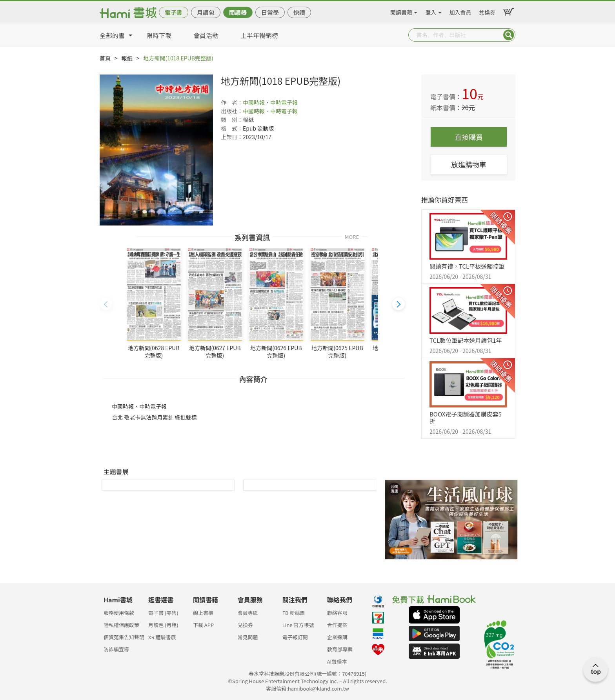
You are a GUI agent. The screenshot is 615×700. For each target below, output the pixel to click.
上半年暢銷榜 (259, 35)
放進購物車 (469, 164)
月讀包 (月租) (163, 625)
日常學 (270, 12)
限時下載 (159, 35)
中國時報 (254, 102)
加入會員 (460, 11)
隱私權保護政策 (121, 625)
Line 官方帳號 (298, 625)
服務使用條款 (119, 613)
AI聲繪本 (337, 661)
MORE (352, 236)
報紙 (127, 58)
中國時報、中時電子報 (270, 111)
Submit (509, 35)
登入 (431, 11)
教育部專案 (340, 649)
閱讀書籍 (401, 11)
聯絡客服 (337, 613)
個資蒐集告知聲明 (124, 637)
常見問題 (248, 637)
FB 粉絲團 (294, 613)
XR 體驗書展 (162, 637)
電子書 (174, 12)
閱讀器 (238, 12)
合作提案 (337, 625)
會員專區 (248, 613)
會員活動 (206, 35)
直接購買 (469, 137)
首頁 (105, 58)
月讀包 (206, 12)
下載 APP (203, 625)
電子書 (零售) (163, 613)
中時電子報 (284, 102)
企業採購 (337, 637)
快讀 (299, 12)
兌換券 (487, 11)
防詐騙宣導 (116, 649)
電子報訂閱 (295, 637)
